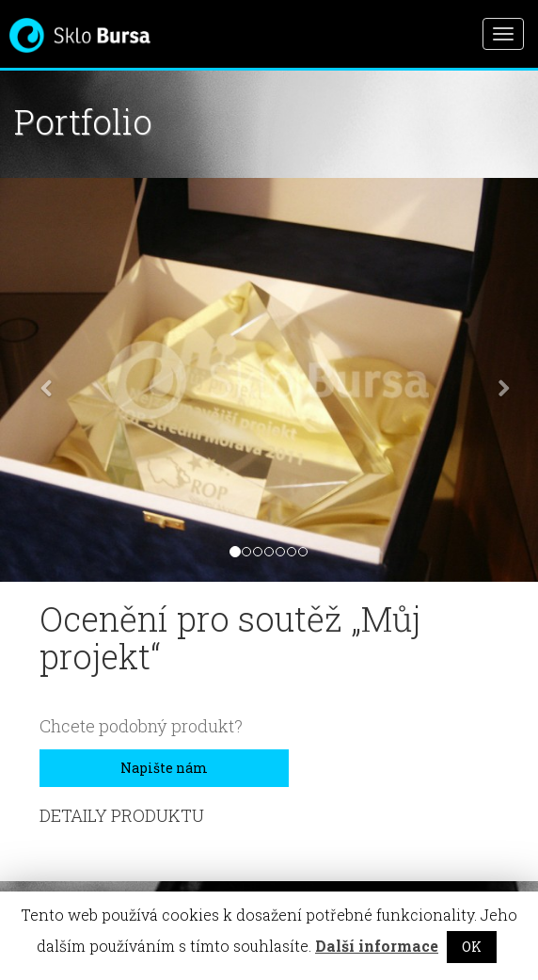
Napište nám (164, 768)
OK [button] (472, 947)
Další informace (377, 946)
